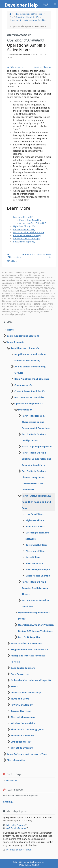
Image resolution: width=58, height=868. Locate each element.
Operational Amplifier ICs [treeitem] (29, 403)
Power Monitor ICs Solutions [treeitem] (27, 643)
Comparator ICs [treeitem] (23, 385)
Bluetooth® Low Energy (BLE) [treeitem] (27, 729)
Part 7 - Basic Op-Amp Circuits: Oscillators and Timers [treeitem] (35, 588)
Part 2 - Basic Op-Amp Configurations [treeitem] (34, 437)
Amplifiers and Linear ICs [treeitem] (25, 348)
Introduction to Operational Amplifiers (29, 20)
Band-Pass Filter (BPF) (24, 229)
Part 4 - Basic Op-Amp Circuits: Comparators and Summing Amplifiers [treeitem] (37, 459)
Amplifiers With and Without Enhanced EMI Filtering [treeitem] (31, 357)
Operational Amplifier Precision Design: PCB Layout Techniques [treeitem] (36, 628)
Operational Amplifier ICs (27, 17)
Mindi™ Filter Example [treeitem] (38, 576)
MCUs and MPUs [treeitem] (20, 699)
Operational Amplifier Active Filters (28, 26)
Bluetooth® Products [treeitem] (23, 735)
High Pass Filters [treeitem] (35, 520)
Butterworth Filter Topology (27, 235)
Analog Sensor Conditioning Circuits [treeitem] (30, 370)
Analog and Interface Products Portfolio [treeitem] (28, 659)
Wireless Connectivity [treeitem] (23, 723)
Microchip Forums (15, 825)
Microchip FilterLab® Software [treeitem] (37, 536)
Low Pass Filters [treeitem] (34, 514)
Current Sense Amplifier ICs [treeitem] (30, 391)
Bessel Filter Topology (24, 242)
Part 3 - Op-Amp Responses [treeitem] (37, 446)
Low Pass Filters (43, 67)
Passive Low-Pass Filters (31, 220)
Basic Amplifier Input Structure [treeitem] (32, 379)
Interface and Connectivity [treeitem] (26, 692)
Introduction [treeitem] (25, 410)
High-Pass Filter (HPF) (24, 226)
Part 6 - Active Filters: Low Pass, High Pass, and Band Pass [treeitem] (36, 502)
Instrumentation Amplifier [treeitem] (29, 397)
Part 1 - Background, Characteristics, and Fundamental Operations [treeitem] (36, 422)
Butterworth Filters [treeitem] (36, 545)
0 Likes (14, 261)
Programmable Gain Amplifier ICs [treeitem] (29, 649)
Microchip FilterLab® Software (28, 232)
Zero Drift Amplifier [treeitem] (29, 637)
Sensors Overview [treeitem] (21, 711)
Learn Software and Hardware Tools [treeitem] (27, 754)
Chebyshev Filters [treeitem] (35, 551)
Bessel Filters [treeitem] (33, 557)
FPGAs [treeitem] (14, 686)
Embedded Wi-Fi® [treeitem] (21, 742)
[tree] (29, 330)
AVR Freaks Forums (16, 828)
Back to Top (29, 255)
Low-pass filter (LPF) (23, 217)
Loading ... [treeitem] (9, 802)
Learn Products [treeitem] (16, 342)
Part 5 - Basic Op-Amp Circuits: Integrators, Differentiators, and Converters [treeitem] (34, 480)
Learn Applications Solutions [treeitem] (23, 336)
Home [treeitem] (10, 330)
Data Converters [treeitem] (20, 674)
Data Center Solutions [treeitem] (23, 668)
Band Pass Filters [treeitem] (35, 526)
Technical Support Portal (18, 850)
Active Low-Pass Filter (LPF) (33, 223)
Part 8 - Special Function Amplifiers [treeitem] (35, 603)
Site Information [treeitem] (16, 760)
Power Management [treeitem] (22, 705)
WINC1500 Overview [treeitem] (22, 748)
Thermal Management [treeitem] (23, 717)
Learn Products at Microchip (29, 14)
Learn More (12, 780)
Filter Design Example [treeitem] (38, 569)
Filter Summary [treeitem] (34, 563)
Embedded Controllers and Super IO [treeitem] (31, 680)
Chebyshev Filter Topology (26, 239)
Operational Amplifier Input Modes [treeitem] (34, 616)
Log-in (46, 4)
